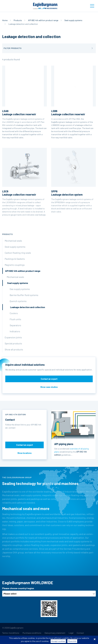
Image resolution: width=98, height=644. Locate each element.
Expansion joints (13, 337)
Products (18, 20)
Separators (15, 325)
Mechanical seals (13, 241)
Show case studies (49, 387)
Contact (80, 633)
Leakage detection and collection (28, 307)
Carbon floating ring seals (18, 253)
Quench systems (18, 301)
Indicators (15, 331)
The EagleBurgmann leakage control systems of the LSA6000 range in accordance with (24, 94)
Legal (71, 633)
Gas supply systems (20, 289)
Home (5, 20)
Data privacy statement (55, 633)
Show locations (24, 453)
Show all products (14, 349)
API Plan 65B (74, 119)
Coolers (14, 313)
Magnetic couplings (15, 265)
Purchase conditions (32, 633)
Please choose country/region (18, 588)
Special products (13, 343)
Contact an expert (49, 379)
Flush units (15, 319)
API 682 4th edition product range (43, 20)
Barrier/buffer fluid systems (24, 295)
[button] (49, 48)
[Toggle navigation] (92, 6)
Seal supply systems (73, 20)
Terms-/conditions (11, 633)
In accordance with (73, 93)
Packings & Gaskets (15, 259)
